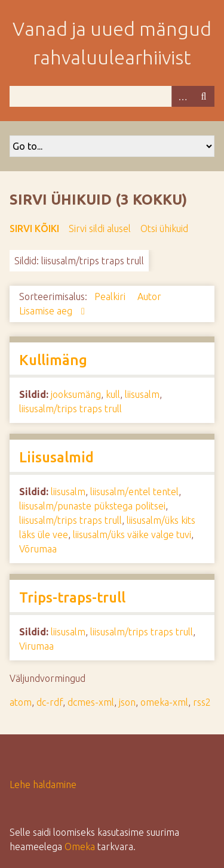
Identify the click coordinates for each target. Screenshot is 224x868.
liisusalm (142, 394)
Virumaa (36, 646)
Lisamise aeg (47, 311)
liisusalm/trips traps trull (70, 409)
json (127, 702)
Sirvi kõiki (34, 228)
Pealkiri (111, 296)
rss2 (202, 702)
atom (21, 702)
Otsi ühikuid (164, 228)
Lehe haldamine (43, 784)
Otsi (204, 96)
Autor (149, 296)
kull (113, 394)
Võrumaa (38, 549)
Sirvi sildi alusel (100, 228)
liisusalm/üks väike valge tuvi (132, 535)
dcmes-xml (91, 702)
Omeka (80, 847)
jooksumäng (76, 394)
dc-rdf (50, 702)
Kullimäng (53, 360)
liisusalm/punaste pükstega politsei (92, 506)
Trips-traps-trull (72, 597)
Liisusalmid (56, 457)
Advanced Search (182, 96)
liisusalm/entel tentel (134, 492)
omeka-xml (164, 702)
